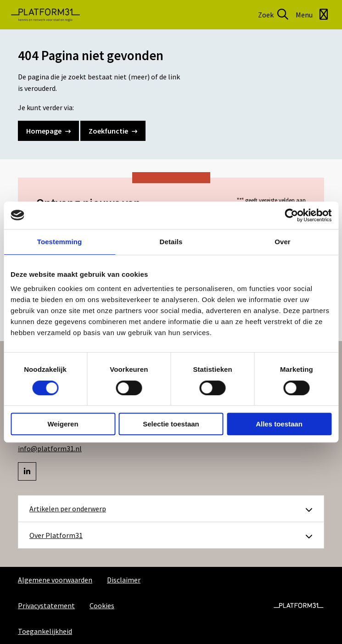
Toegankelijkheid (45, 631)
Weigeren (63, 424)
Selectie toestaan (171, 424)
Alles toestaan (279, 424)
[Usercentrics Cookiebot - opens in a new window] (291, 215)
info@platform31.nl (50, 448)
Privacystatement (46, 605)
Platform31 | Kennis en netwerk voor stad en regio (45, 15)
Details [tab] (171, 242)
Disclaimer (124, 580)
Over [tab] (283, 242)
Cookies (102, 605)
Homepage (48, 131)
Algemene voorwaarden (55, 580)
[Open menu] (313, 15)
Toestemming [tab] (60, 242)
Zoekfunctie (113, 131)
